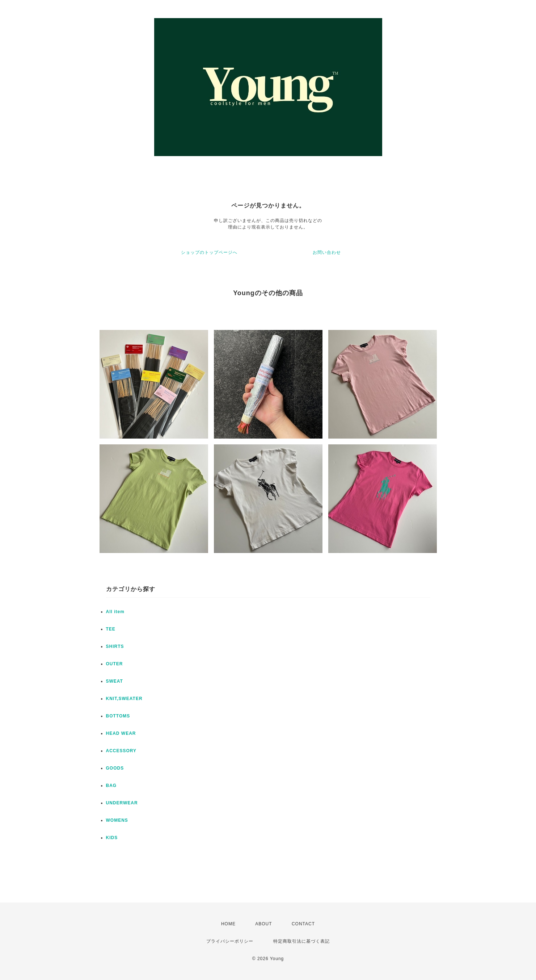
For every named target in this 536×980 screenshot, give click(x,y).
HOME (228, 924)
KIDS (112, 838)
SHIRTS (115, 646)
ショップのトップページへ (209, 252)
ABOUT (263, 924)
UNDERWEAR (122, 803)
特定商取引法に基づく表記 (301, 941)
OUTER (115, 664)
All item (115, 612)
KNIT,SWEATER (124, 699)
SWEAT (115, 681)
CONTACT (303, 924)
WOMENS (117, 820)
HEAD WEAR (121, 733)
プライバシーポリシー (230, 941)
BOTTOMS (118, 716)
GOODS (115, 768)
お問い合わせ (327, 252)
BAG (111, 786)
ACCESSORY (121, 751)
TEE (111, 629)
